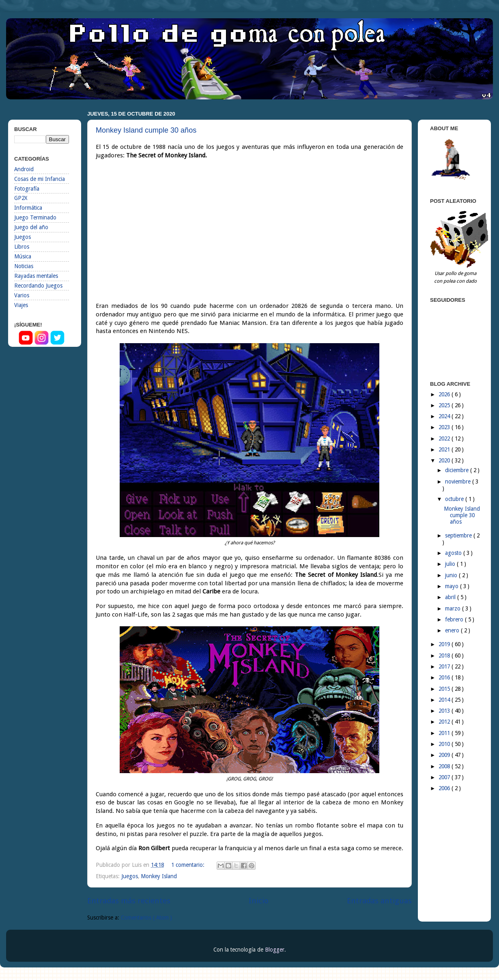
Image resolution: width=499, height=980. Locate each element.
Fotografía (27, 189)
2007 (445, 777)
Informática (28, 208)
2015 (445, 689)
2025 (445, 405)
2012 (445, 722)
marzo (454, 608)
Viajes (21, 305)
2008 (445, 766)
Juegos (130, 876)
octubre (455, 499)
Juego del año (31, 227)
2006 (445, 788)
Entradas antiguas (379, 901)
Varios (22, 295)
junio (452, 575)
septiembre (459, 535)
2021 (445, 449)
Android (24, 169)
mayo (453, 586)
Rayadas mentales (36, 276)
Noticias (24, 266)
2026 (445, 394)
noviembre (459, 481)
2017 (445, 666)
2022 (445, 438)
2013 (445, 711)
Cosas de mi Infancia (40, 179)
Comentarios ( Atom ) (146, 918)
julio (451, 564)
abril (451, 597)
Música (23, 256)
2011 (445, 733)
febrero (455, 619)
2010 (445, 744)
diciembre (458, 470)
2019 (445, 644)
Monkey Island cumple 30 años (146, 130)
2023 (445, 427)
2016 (445, 677)
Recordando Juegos (38, 286)
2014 (445, 700)
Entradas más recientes (129, 901)
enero (453, 630)
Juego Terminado (35, 217)
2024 (445, 416)
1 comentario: (189, 865)
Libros (22, 247)
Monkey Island (159, 876)
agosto (454, 553)
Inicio (259, 901)
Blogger (275, 950)
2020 (445, 460)
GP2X (21, 198)
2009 (445, 755)
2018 (445, 655)
